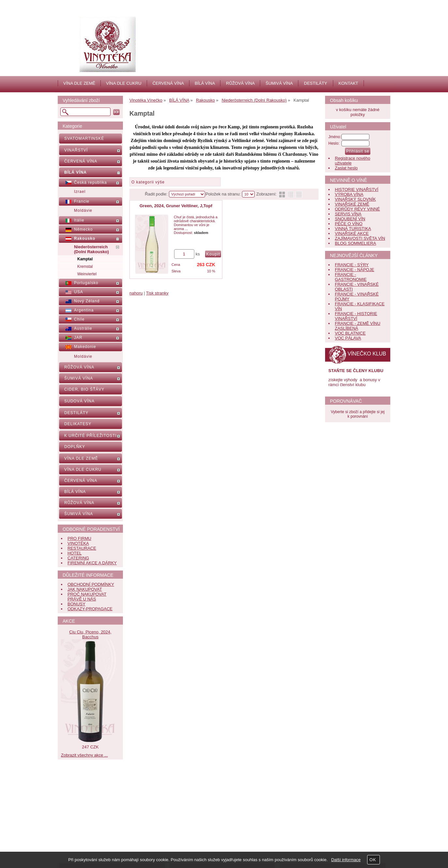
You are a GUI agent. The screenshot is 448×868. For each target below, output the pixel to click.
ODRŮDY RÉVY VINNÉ (357, 209)
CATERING (78, 558)
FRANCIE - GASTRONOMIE (351, 277)
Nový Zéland (87, 301)
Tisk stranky (157, 293)
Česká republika (90, 182)
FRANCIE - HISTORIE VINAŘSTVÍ (356, 316)
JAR (78, 338)
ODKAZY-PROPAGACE (90, 609)
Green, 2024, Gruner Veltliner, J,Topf (176, 206)
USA (79, 292)
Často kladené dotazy (93, 819)
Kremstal (85, 267)
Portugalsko (86, 283)
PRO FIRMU (79, 538)
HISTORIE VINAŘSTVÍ (357, 189)
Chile (79, 319)
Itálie (79, 220)
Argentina (84, 310)
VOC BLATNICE (350, 333)
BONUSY (76, 604)
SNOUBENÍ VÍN (350, 219)
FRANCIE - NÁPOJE (355, 270)
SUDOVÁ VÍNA (79, 401)
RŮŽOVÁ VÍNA (240, 83)
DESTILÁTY (315, 83)
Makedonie (85, 347)
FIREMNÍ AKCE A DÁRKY (92, 563)
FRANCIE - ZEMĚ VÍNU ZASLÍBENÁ (358, 326)
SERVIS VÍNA (348, 214)
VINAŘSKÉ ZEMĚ (352, 204)
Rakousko (85, 239)
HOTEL (75, 553)
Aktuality (191, 819)
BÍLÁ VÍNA (205, 83)
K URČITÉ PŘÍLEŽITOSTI (90, 436)
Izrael (80, 192)
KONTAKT (348, 83)
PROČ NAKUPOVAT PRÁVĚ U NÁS (87, 597)
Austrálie (83, 328)
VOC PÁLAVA (348, 338)
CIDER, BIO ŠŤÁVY (84, 389)
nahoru (136, 293)
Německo (83, 229)
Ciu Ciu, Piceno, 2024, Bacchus (90, 634)
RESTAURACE (82, 548)
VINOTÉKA (78, 543)
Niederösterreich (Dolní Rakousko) (91, 249)
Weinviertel (87, 274)
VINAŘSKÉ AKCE (352, 233)
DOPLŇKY (75, 447)
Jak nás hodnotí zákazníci (207, 833)
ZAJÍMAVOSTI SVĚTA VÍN (360, 238)
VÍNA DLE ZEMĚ (79, 83)
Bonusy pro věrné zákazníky (99, 840)
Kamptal (85, 259)
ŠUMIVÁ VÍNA (279, 83)
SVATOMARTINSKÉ (84, 138)
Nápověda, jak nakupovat (96, 826)
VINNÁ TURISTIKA (353, 229)
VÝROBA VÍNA (349, 194)
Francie (82, 201)
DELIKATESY (78, 424)
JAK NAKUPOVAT (85, 589)
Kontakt (190, 826)
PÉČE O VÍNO (349, 224)
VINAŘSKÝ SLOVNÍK (355, 199)
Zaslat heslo (346, 168)
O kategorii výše (148, 182)
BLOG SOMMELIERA (355, 243)
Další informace (346, 860)
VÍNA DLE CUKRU (124, 83)
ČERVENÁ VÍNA (168, 83)
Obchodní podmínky (91, 833)
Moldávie (83, 210)
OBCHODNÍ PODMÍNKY (91, 584)
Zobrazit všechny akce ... (84, 755)
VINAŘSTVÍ (76, 150)
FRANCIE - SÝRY (352, 265)
